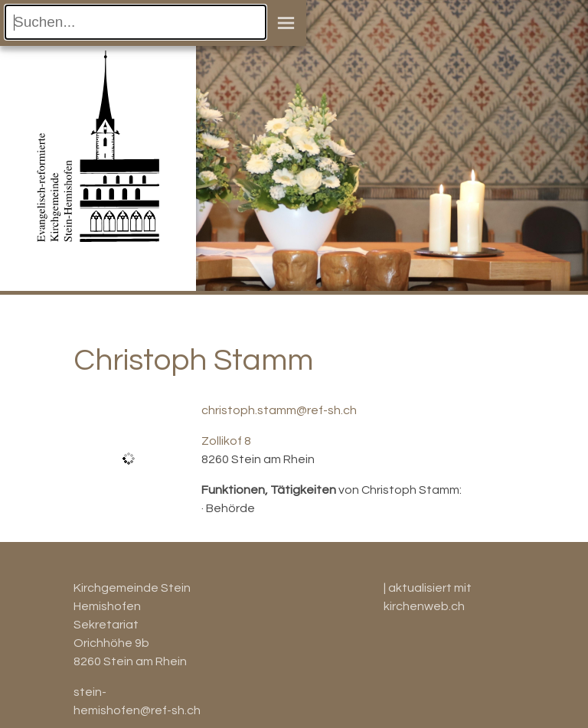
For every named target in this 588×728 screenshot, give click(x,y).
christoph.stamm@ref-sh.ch (279, 410)
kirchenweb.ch (424, 606)
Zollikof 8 (226, 441)
